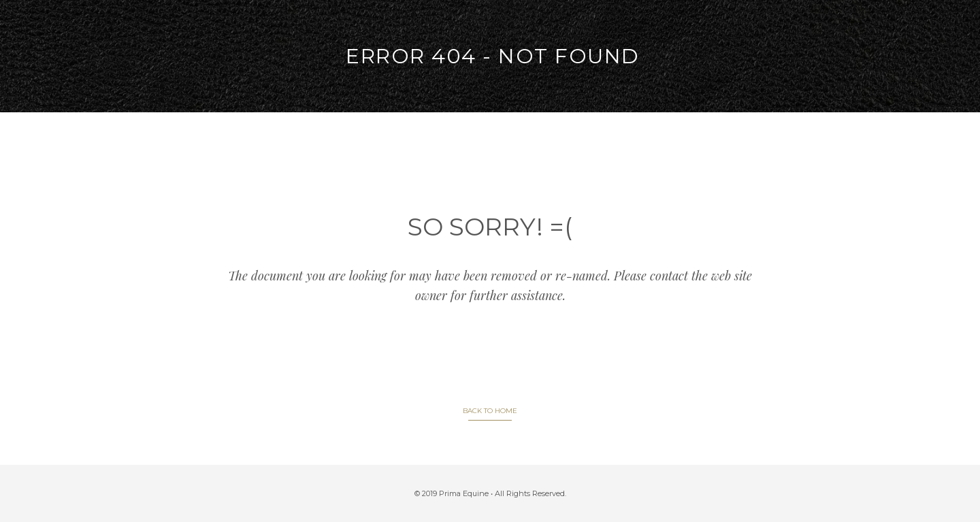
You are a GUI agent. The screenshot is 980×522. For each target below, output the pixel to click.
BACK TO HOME (490, 411)
